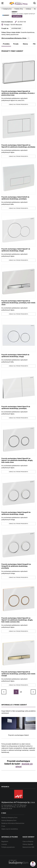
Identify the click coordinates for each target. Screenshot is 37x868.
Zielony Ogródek (28, 844)
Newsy (25, 44)
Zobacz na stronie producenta (18, 104)
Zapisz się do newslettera (10, 829)
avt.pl (10, 808)
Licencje (4, 844)
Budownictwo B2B (28, 847)
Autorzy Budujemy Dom (9, 820)
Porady (16, 44)
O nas (3, 826)
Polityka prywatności (8, 847)
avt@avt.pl (5, 808)
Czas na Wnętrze (28, 841)
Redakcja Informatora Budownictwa (13, 823)
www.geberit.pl (17, 16)
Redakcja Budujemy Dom (9, 818)
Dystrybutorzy (16, 28)
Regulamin (5, 841)
